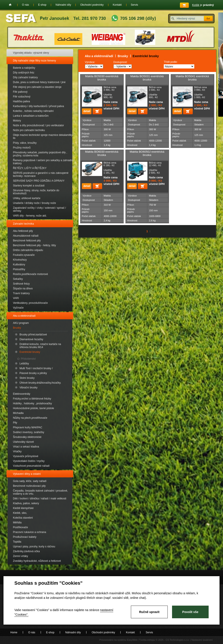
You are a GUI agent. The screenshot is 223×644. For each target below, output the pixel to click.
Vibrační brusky (29, 388)
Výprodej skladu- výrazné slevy (31, 53)
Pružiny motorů (22, 148)
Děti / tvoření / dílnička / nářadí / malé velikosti (40, 499)
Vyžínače (18, 308)
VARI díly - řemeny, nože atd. (30, 216)
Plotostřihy (19, 269)
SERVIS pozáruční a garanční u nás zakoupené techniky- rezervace (41, 174)
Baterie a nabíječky (24, 68)
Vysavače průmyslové (26, 456)
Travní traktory (21, 293)
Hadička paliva (22, 101)
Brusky (17, 328)
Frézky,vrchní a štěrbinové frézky (32, 399)
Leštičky (24, 364)
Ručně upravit (149, 612)
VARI (16, 298)
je (203, 5)
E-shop (42, 5)
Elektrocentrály (22, 394)
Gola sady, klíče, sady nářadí (30, 481)
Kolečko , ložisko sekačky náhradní (33, 111)
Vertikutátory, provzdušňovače (30, 303)
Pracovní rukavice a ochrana (30, 532)
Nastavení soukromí (202, 640)
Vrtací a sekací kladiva (26, 447)
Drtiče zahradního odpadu (28, 250)
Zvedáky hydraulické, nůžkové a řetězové (37, 561)
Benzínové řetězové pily (27, 241)
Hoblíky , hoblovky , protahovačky (33, 403)
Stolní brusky (27, 378)
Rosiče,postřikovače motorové (31, 274)
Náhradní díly (63, 5)
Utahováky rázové (24, 442)
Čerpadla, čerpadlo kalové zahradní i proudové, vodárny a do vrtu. (41, 492)
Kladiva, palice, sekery (26, 503)
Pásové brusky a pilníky (33, 373)
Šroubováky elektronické (27, 437)
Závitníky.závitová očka (26, 551)
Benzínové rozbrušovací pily (29, 486)
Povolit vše (190, 612)
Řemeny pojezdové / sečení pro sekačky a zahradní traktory (43, 162)
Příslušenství (28, 359)
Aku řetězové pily (23, 231)
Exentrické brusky (30, 352)
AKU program (21, 323)
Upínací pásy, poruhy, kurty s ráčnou (34, 547)
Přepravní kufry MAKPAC (28, 427)
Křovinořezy (20, 260)
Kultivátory (19, 265)
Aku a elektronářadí (24, 316)
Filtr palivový (20, 92)
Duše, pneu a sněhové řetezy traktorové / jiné (39, 82)
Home (10, 5)
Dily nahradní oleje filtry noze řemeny (35, 61)
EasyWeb (132, 640)
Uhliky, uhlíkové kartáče (27, 198)
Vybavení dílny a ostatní (27, 474)
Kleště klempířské (23, 508)
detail (87, 111)
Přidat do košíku (97, 111)
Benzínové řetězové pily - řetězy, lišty (35, 245)
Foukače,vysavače (24, 255)
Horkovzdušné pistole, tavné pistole (34, 408)
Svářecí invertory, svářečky (29, 432)
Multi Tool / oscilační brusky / (36, 368)
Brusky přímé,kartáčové (33, 335)
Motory (17, 121)
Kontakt (117, 5)
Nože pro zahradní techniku (29, 130)
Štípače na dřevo (23, 289)
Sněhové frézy (21, 284)
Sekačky (18, 279)
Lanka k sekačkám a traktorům (31, 116)
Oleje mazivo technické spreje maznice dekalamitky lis (43, 137)
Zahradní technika (24, 224)
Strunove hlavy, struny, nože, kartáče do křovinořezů (36, 192)
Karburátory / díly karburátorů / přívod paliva (39, 106)
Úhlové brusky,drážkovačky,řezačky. (40, 383)
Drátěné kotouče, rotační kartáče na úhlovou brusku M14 (40, 346)
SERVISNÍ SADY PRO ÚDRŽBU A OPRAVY (39, 181)
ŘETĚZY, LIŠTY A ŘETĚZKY (30, 168)
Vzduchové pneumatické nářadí (31, 466)
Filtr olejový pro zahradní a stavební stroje (37, 87)
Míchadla (18, 413)
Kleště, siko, (20, 513)
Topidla (17, 542)
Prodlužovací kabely (25, 537)
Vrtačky (17, 451)
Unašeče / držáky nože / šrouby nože (35, 203)
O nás (25, 5)
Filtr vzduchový (22, 97)
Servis (134, 5)
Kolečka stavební (23, 518)
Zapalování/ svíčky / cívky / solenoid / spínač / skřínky (40, 209)
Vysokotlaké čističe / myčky (29, 461)
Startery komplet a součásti (29, 186)
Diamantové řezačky (31, 339)
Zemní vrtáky (21, 556)
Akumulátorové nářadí (26, 236)
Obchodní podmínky (92, 5)
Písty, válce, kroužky (25, 143)
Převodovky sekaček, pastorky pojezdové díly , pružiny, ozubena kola (40, 154)
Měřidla (17, 523)
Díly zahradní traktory (25, 77)
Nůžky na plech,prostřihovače (30, 418)
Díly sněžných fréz (24, 73)
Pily (15, 423)
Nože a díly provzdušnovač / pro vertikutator (39, 125)
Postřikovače (21, 527)
